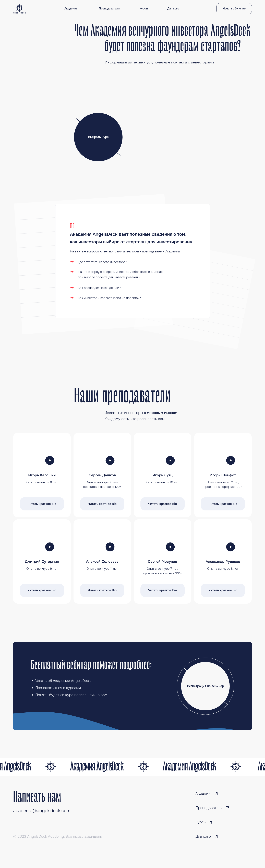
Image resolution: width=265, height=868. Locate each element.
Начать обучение (234, 9)
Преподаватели (109, 9)
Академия (71, 9)
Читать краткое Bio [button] (42, 504)
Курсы (144, 9)
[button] (50, 460)
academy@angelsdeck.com (42, 811)
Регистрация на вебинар (206, 686)
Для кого (173, 9)
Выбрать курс (98, 137)
